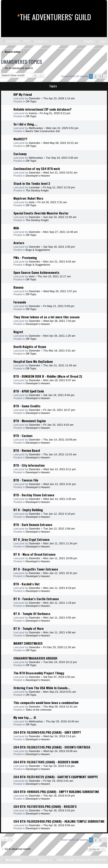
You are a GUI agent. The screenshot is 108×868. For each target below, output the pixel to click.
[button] (105, 76)
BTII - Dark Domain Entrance (33, 525)
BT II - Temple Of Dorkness (32, 614)
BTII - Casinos (23, 436)
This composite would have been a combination (46, 703)
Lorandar (34, 187)
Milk (16, 228)
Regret (18, 332)
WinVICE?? (20, 139)
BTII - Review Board (27, 450)
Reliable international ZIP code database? (42, 109)
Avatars (19, 243)
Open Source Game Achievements (36, 272)
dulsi (32, 202)
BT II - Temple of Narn (28, 628)
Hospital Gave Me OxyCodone (33, 361)
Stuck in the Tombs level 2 (32, 183)
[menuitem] (25, 41)
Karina (33, 113)
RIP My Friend (23, 94)
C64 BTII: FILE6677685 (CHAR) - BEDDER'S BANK (46, 762)
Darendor (35, 98)
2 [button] (96, 76)
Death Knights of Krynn (30, 347)
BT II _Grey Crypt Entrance (31, 539)
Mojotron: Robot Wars (28, 198)
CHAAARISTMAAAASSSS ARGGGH (35, 658)
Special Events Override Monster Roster (41, 213)
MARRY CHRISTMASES (28, 643)
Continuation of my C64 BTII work (37, 169)
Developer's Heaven (38, 176)
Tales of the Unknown (39, 710)
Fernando (20, 302)
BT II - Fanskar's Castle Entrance (36, 599)
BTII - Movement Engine (30, 421)
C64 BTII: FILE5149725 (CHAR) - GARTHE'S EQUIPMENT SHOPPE (56, 777)
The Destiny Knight (37, 190)
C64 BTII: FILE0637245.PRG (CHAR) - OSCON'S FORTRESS (52, 747)
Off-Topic (31, 101)
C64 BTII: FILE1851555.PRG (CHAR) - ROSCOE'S (45, 806)
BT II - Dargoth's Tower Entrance (36, 569)
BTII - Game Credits (27, 406)
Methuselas (36, 128)
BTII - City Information (29, 465)
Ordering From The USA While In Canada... (42, 688)
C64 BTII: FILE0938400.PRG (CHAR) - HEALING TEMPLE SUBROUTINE (59, 821)
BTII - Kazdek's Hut (27, 584)
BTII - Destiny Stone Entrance (34, 495)
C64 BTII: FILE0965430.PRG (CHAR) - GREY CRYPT (47, 732)
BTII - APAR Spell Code (29, 391)
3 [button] (100, 76)
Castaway (20, 154)
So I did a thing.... (25, 124)
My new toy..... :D (25, 717)
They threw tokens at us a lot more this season (46, 317)
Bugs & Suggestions (38, 250)
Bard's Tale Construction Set (43, 131)
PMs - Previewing (25, 258)
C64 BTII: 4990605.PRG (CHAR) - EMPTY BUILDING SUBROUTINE (56, 792)
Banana (18, 287)
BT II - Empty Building (28, 510)
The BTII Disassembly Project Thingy (39, 673)
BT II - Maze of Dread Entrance (34, 554)
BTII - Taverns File (26, 480)
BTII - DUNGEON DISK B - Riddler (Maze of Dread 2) (48, 376)
